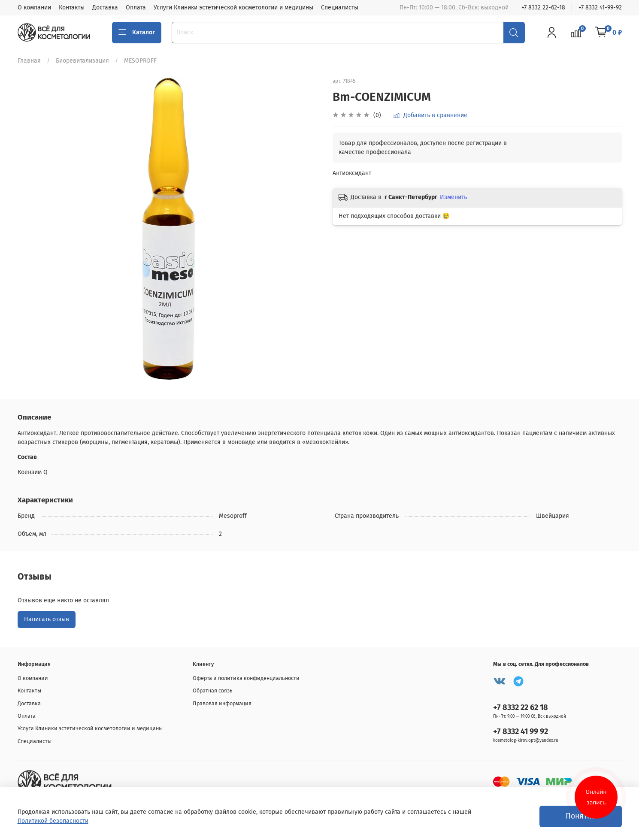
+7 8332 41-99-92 (600, 8)
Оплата (136, 8)
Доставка (105, 8)
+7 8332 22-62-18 (543, 8)
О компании (34, 8)
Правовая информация (222, 703)
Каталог (137, 33)
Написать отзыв (47, 619)
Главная (29, 61)
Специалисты (340, 8)
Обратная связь (213, 690)
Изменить (453, 197)
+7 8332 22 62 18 (521, 707)
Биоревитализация (82, 61)
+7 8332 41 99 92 (521, 731)
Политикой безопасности (53, 821)
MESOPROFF (140, 61)
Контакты (72, 8)
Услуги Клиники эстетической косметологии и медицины (233, 8)
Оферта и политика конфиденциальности (246, 678)
